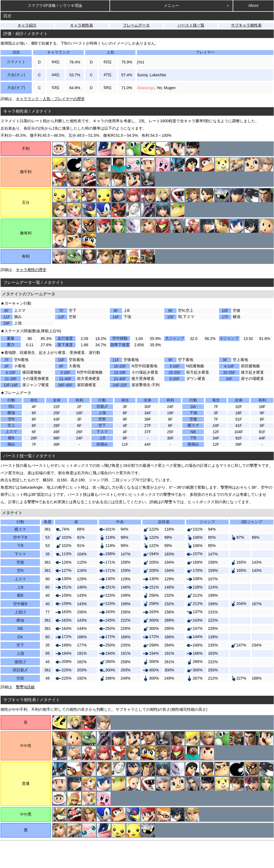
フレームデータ (136, 25)
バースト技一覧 (191, 25)
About (253, 5)
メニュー (171, 5)
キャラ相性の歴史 (31, 270)
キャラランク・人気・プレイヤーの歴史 (50, 99)
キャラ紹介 (27, 25)
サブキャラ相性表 (246, 25)
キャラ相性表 (82, 25)
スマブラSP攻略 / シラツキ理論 (55, 5)
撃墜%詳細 (25, 687)
